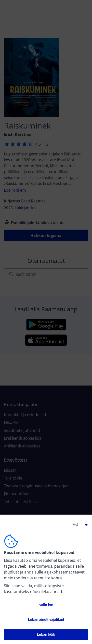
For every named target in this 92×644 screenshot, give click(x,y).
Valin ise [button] (46, 605)
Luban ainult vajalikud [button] (46, 620)
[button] (78, 525)
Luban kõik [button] (46, 634)
